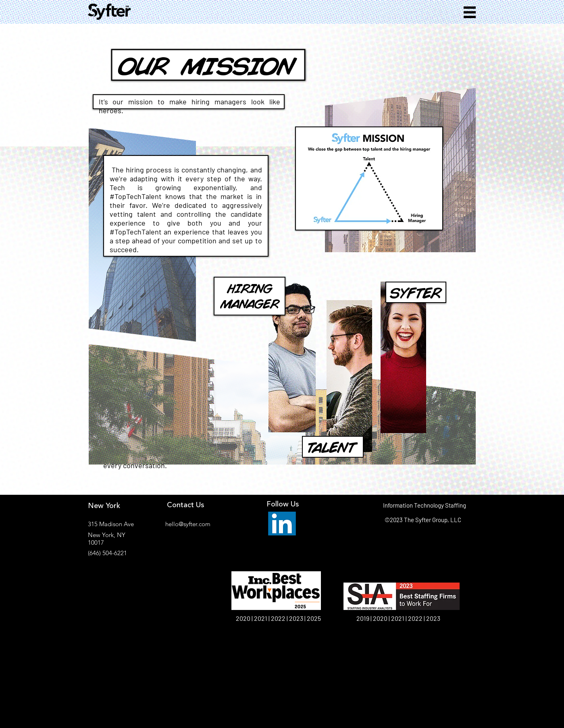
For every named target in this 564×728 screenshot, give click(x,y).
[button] (470, 12)
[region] (213, 354)
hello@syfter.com (188, 524)
